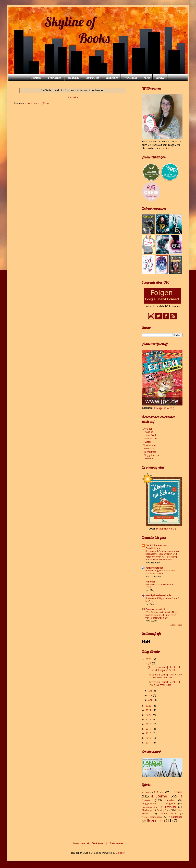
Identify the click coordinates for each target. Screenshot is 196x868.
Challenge (147, 810)
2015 (149, 738)
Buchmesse (170, 807)
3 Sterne (177, 792)
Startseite (36, 78)
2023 (149, 659)
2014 (149, 743)
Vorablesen (150, 445)
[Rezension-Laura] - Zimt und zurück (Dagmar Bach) (164, 669)
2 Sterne (159, 792)
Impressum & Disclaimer (88, 843)
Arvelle (170, 800)
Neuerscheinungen (152, 817)
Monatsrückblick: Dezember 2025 (160, 586)
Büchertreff (150, 452)
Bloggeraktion (149, 804)
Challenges (112, 78)
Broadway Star (150, 807)
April (151, 700)
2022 (149, 706)
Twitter (147, 442)
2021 (149, 710)
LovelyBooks (151, 435)
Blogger (120, 853)
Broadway (73, 78)
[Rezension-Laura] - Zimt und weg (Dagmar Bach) (164, 683)
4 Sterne (159, 796)
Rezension (156, 820)
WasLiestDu (150, 438)
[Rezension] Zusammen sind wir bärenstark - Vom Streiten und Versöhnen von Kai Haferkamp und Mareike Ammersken (162, 555)
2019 (149, 719)
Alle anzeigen (176, 625)
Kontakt (160, 78)
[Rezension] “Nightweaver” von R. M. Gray (163, 600)
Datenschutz (116, 843)
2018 (149, 724)
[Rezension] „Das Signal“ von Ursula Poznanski (160, 572)
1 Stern (146, 792)
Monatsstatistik (169, 814)
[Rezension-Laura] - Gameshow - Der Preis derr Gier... (165, 676)
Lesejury (148, 458)
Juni (151, 691)
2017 (149, 729)
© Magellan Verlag (164, 408)
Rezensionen (54, 78)
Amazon (148, 429)
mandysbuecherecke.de (158, 595)
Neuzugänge (176, 817)
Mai (151, 695)
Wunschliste (131, 78)
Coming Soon (92, 78)
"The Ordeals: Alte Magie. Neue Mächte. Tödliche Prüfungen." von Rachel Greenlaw (162, 615)
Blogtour (170, 803)
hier (167, 148)
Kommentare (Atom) (38, 103)
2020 (149, 715)
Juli (150, 663)
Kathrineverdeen (154, 568)
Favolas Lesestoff (155, 609)
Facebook (149, 448)
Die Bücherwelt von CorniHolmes (156, 547)
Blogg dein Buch (152, 455)
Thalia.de (148, 432)
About (147, 78)
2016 (149, 733)
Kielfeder (150, 582)
